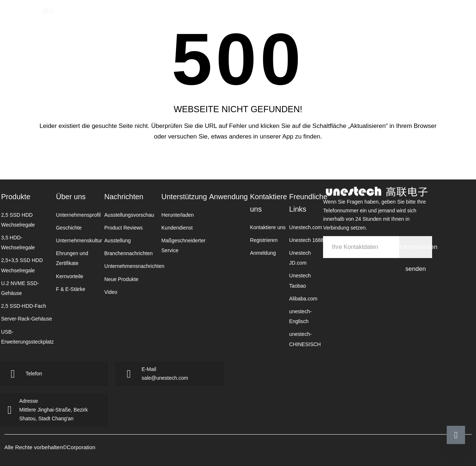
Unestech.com (305, 227)
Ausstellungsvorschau (129, 215)
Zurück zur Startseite (238, 161)
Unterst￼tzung (276, 16)
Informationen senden (415, 251)
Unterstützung (184, 197)
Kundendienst (177, 228)
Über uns (71, 197)
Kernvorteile (70, 276)
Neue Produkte (121, 279)
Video (111, 292)
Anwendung (314, 16)
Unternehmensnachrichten (134, 266)
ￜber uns (206, 16)
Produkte (177, 16)
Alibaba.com (303, 299)
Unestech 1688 (306, 240)
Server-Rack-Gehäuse (27, 319)
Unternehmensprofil (78, 215)
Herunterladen (178, 215)
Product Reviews (123, 228)
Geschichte (69, 228)
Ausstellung (117, 240)
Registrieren (264, 240)
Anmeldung (263, 253)
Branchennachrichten (128, 253)
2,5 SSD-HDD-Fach (24, 306)
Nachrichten (238, 16)
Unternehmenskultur (79, 240)
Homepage (150, 16)
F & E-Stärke (71, 289)
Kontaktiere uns (348, 16)
